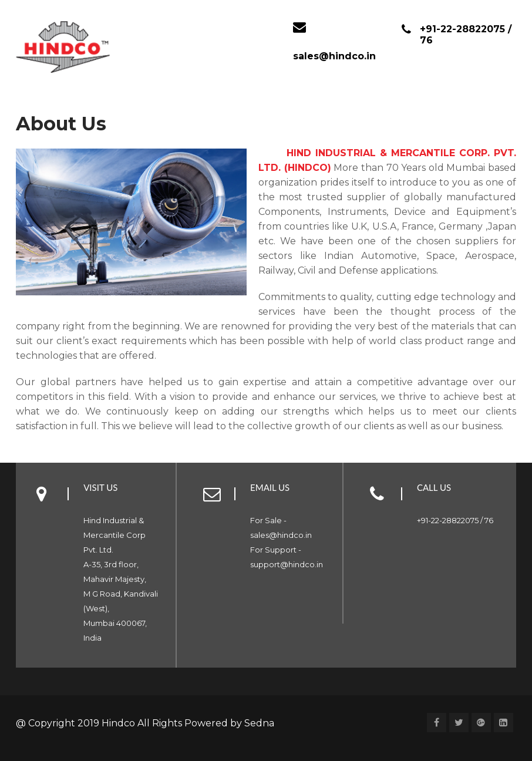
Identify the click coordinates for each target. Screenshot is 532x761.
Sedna (259, 723)
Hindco (119, 723)
